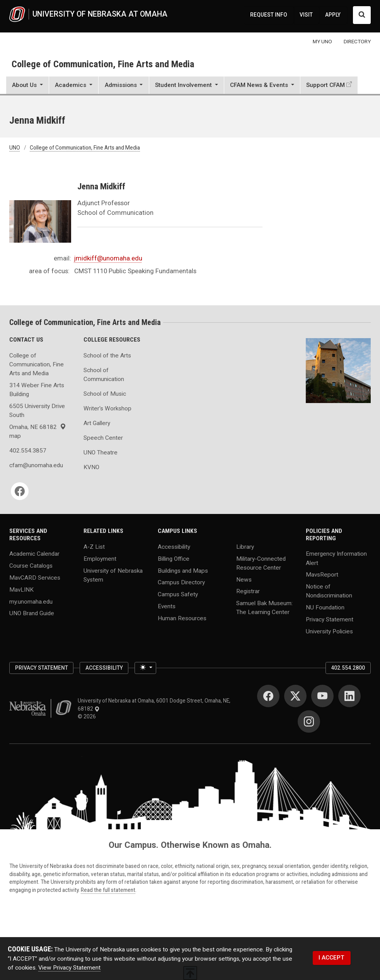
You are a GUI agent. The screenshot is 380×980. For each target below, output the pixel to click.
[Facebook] (20, 491)
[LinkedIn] (349, 696)
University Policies (329, 631)
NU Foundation (325, 607)
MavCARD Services (35, 578)
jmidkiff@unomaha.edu (108, 258)
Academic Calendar (34, 554)
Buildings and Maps (183, 570)
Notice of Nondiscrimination (329, 591)
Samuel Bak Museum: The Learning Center (264, 608)
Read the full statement (108, 890)
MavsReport (322, 575)
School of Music (105, 394)
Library (245, 547)
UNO (15, 148)
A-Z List (94, 547)
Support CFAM (325, 85)
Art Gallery (97, 423)
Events (167, 606)
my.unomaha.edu (31, 601)
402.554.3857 (28, 451)
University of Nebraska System (113, 575)
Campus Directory (181, 582)
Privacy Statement (330, 619)
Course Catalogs (31, 566)
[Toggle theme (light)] (145, 668)
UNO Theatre (101, 453)
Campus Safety (178, 594)
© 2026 (88, 716)
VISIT (306, 15)
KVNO (91, 467)
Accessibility (174, 547)
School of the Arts (107, 356)
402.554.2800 (348, 668)
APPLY (333, 15)
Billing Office (174, 558)
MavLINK (21, 589)
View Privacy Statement (69, 968)
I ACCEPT (331, 958)
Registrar (248, 591)
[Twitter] (295, 696)
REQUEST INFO (269, 15)
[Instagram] (309, 721)
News (244, 579)
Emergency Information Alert (336, 558)
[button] (27, 86)
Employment (100, 558)
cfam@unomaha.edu (36, 465)
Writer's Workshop (107, 408)
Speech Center (103, 438)
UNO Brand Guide (32, 613)
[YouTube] (322, 696)
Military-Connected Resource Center (261, 563)
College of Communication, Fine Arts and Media (103, 64)
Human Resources (182, 618)
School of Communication (104, 375)
